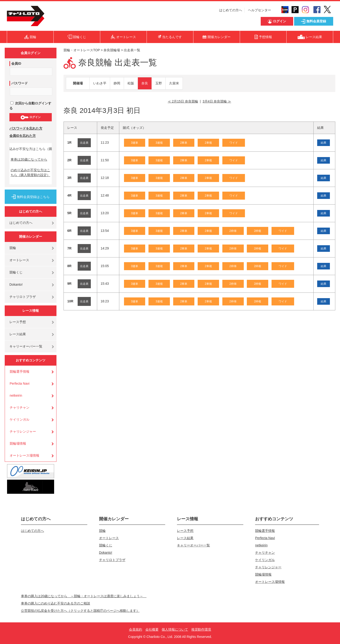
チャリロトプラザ (23, 297)
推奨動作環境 (201, 629)
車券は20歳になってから (29, 159)
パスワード (20, 83)
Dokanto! (16, 284)
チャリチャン (20, 407)
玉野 (159, 83)
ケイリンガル (20, 419)
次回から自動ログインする (30, 106)
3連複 (159, 143)
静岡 (117, 83)
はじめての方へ (231, 10)
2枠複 (258, 231)
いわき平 (100, 83)
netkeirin (16, 395)
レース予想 (18, 322)
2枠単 (233, 231)
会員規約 (136, 629)
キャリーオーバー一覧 (26, 346)
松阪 (131, 83)
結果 (324, 143)
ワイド (234, 143)
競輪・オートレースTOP (82, 50)
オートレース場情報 (24, 455)
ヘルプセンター (260, 10)
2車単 (184, 143)
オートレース (19, 260)
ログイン (30, 117)
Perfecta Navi (20, 383)
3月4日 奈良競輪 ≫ (217, 101)
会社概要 (152, 629)
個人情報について (175, 629)
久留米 (174, 83)
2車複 (208, 143)
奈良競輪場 (112, 50)
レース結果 (18, 334)
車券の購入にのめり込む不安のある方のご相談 (56, 603)
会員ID (16, 63)
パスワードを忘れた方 (26, 128)
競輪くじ (16, 272)
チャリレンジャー (23, 431)
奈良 (145, 83)
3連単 (135, 143)
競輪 (13, 248)
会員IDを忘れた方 (23, 136)
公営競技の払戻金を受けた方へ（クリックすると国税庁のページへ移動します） (80, 611)
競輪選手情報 (20, 371)
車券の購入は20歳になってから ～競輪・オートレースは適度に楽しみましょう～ (84, 596)
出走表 (84, 143)
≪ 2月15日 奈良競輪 (183, 101)
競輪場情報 (18, 443)
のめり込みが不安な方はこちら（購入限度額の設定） (30, 172)
